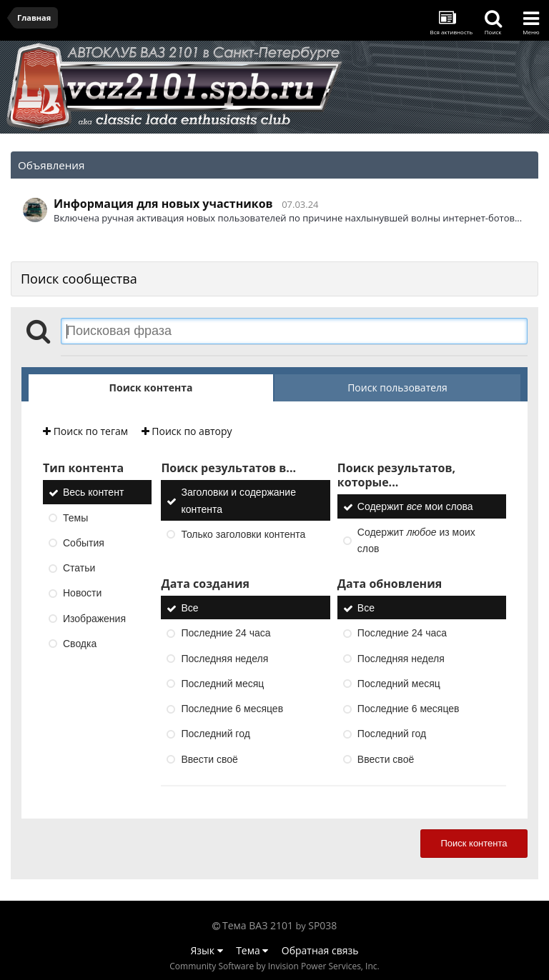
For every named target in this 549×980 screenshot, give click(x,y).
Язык (207, 950)
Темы (75, 518)
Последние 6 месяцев (232, 709)
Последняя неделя (224, 659)
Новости (82, 594)
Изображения (94, 619)
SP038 (322, 925)
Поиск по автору (187, 431)
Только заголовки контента (243, 534)
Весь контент (93, 493)
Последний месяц (222, 684)
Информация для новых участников (163, 204)
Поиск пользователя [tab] (397, 387)
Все (189, 608)
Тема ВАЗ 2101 (258, 925)
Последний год (215, 734)
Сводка (80, 644)
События (84, 543)
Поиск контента (474, 843)
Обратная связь (320, 950)
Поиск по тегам (85, 431)
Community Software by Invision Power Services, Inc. (274, 966)
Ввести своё (209, 759)
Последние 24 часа (226, 634)
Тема (252, 950)
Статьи (79, 568)
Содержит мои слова (415, 507)
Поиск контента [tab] (151, 387)
